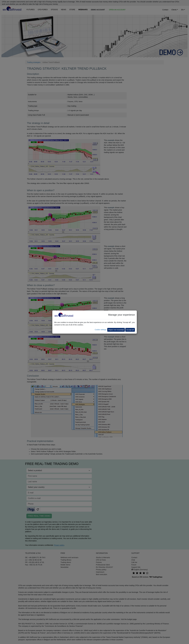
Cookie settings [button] (100, 330)
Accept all (130, 330)
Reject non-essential (116, 330)
